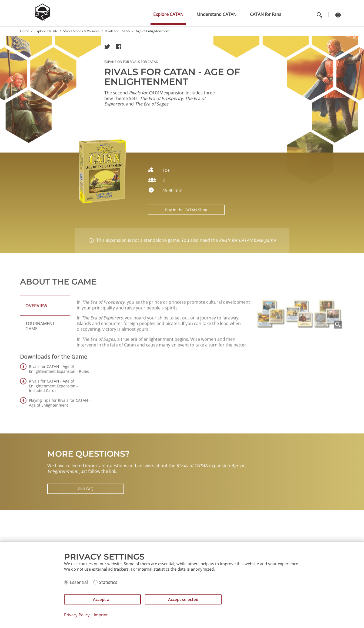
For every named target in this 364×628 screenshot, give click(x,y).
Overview (36, 321)
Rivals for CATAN (118, 31)
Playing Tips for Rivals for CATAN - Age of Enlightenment (60, 418)
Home (25, 31)
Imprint (101, 615)
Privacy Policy (77, 615)
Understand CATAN (217, 14)
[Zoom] (338, 356)
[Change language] (338, 15)
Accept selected (183, 599)
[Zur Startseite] (42, 19)
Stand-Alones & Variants (81, 31)
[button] (107, 47)
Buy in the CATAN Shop (186, 217)
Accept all (102, 599)
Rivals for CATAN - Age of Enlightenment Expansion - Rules (59, 385)
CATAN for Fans (266, 14)
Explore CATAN (168, 14)
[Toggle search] (320, 15)
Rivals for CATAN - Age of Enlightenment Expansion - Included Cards (53, 401)
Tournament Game (40, 342)
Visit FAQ (86, 504)
